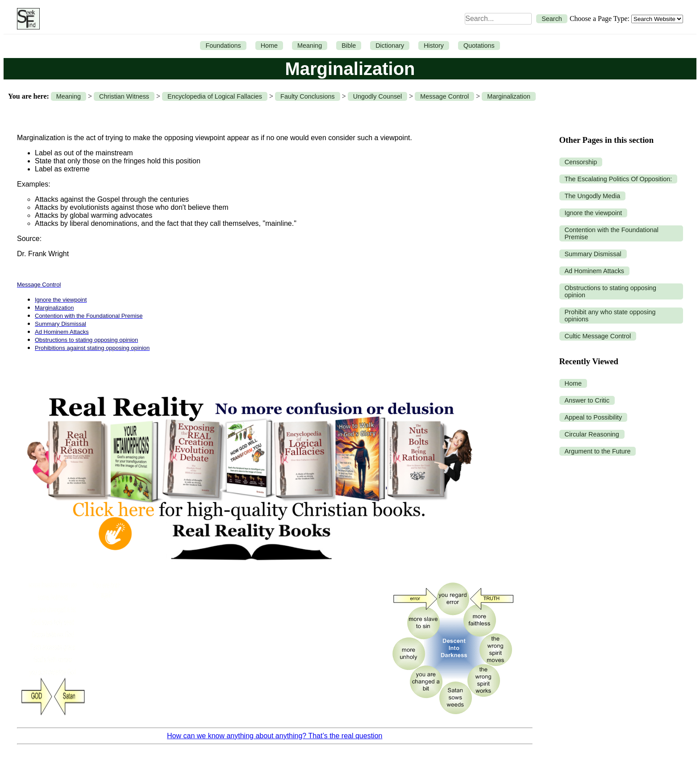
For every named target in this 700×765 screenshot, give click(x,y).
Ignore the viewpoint (594, 213)
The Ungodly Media (593, 196)
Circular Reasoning (592, 434)
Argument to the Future (598, 451)
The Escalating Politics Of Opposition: (619, 179)
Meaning (310, 46)
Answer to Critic (587, 400)
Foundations (223, 46)
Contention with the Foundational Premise (612, 233)
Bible (349, 46)
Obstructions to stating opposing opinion (611, 291)
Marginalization (509, 96)
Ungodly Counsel (378, 96)
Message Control (444, 96)
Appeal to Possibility (594, 417)
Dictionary (390, 46)
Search (552, 19)
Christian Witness (124, 96)
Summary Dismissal (593, 254)
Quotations (479, 46)
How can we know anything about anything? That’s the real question (275, 736)
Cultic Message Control (598, 336)
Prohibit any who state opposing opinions (610, 316)
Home (269, 46)
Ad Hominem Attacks (595, 271)
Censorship (581, 162)
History (434, 46)
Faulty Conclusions (308, 96)
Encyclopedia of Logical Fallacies (215, 96)
